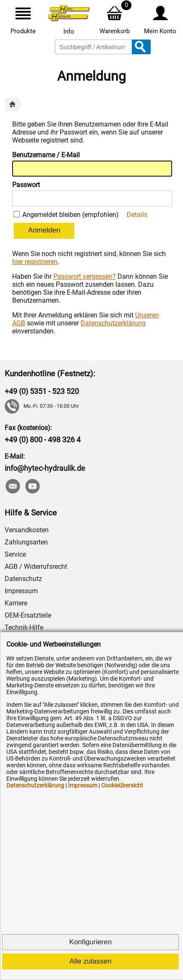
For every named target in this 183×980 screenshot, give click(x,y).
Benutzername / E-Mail (46, 155)
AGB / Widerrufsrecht (36, 567)
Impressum (21, 591)
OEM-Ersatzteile (28, 615)
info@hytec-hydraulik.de (45, 468)
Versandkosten (27, 530)
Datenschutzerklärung (113, 323)
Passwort (26, 185)
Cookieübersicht (122, 785)
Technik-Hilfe (24, 627)
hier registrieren (35, 262)
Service (15, 554)
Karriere (16, 603)
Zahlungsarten (26, 542)
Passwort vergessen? (85, 276)
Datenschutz (23, 579)
